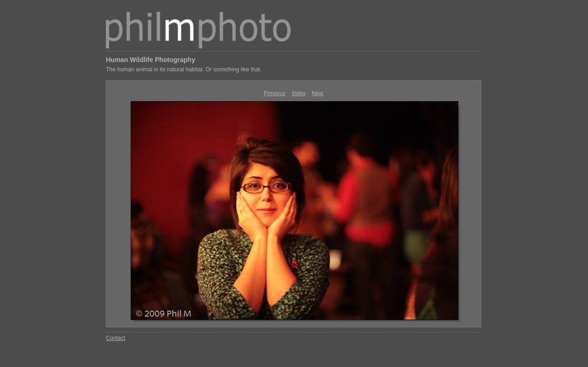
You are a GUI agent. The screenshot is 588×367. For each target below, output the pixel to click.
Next (318, 93)
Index (298, 93)
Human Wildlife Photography (150, 60)
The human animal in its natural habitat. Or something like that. (184, 69)
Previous (275, 93)
